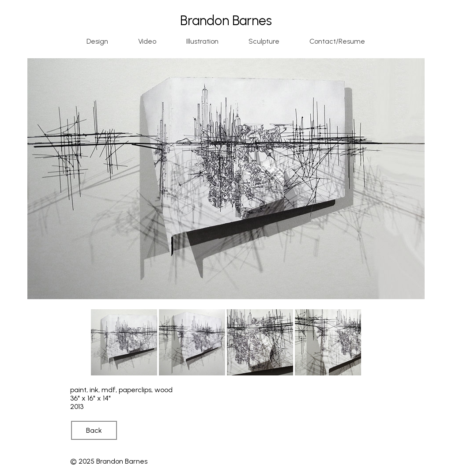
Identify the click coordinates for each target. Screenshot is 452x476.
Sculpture (264, 41)
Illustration (202, 41)
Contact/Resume (337, 41)
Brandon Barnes (226, 21)
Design (97, 41)
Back (94, 430)
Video (147, 41)
